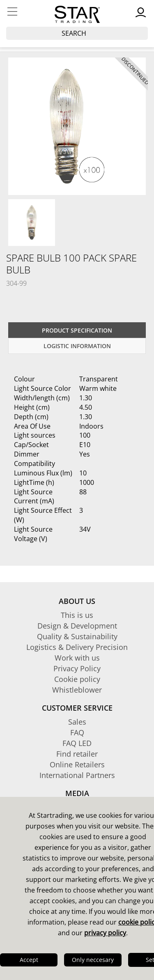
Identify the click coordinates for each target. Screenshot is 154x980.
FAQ (77, 732)
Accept (29, 960)
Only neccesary (93, 960)
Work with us (77, 658)
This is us (77, 615)
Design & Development (77, 626)
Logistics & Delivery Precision (77, 647)
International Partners (77, 775)
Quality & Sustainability (77, 636)
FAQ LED (77, 743)
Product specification (77, 330)
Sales (77, 722)
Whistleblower (77, 690)
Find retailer (77, 754)
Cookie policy (77, 679)
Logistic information (77, 346)
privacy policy (105, 933)
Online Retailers (77, 764)
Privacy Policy (77, 668)
